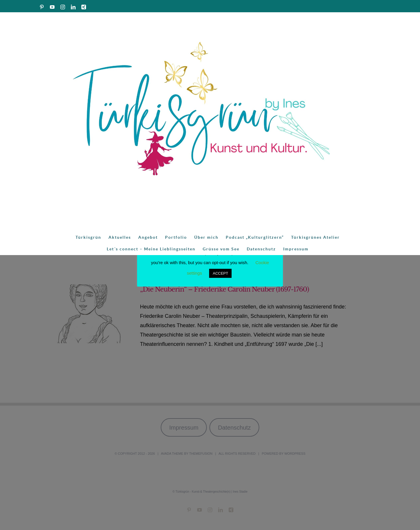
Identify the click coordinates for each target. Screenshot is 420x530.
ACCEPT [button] (220, 273)
